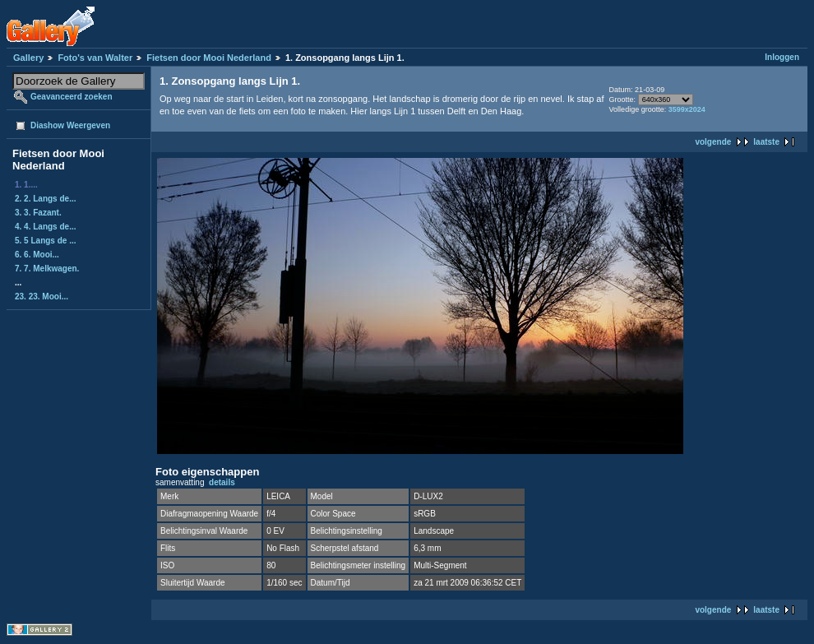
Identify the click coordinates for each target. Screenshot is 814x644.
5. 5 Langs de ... (45, 241)
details (222, 482)
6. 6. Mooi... (37, 255)
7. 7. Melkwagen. (47, 269)
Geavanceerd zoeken (72, 97)
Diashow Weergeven (70, 125)
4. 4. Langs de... (45, 227)
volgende (713, 142)
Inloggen (782, 57)
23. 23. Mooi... (42, 297)
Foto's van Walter (95, 58)
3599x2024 (687, 109)
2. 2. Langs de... (45, 199)
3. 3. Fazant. (38, 213)
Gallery (28, 58)
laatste (766, 142)
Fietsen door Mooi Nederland (209, 58)
